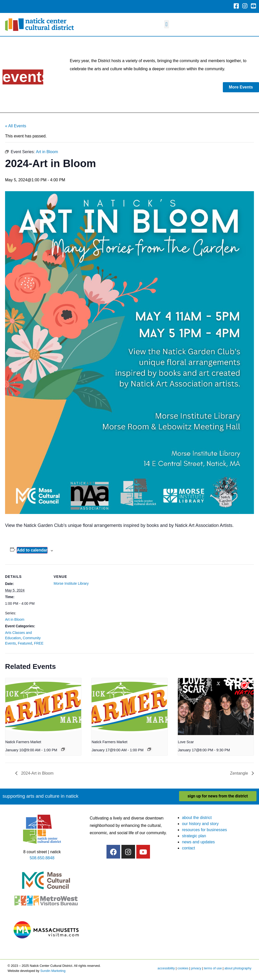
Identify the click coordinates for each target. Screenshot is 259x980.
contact (188, 848)
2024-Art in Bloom (37, 773)
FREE (39, 643)
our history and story (200, 824)
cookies (183, 968)
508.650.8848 (42, 858)
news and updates (198, 842)
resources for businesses (204, 830)
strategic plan (194, 836)
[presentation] (43, 707)
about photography (238, 968)
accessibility (166, 968)
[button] (167, 24)
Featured (25, 643)
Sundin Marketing (53, 971)
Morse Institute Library (71, 583)
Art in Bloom (15, 619)
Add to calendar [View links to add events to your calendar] (32, 550)
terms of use (213, 968)
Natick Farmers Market (23, 742)
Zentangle (240, 773)
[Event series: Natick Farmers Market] (63, 749)
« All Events (16, 126)
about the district (197, 818)
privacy (196, 968)
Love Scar (186, 742)
